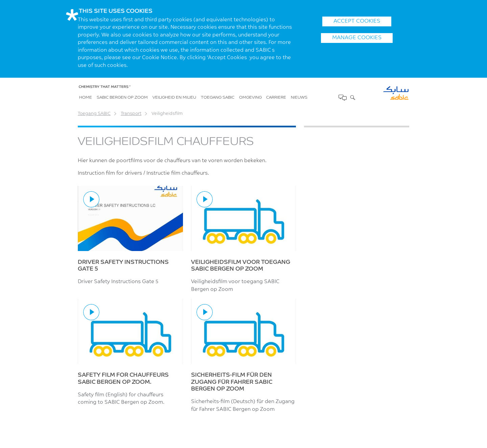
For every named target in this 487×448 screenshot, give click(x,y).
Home (86, 98)
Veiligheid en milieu (174, 98)
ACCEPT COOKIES (357, 21)
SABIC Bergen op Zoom (122, 98)
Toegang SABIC (218, 98)
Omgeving (250, 98)
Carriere (276, 98)
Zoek (352, 97)
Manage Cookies (357, 38)
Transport (131, 114)
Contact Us (342, 98)
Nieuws (299, 98)
